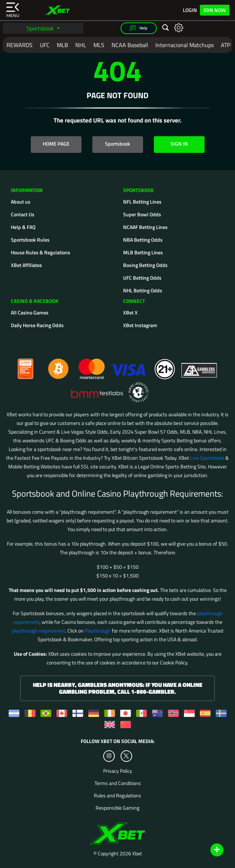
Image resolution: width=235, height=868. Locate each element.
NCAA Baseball (130, 45)
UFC (45, 45)
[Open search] (165, 28)
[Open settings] (179, 27)
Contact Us (23, 214)
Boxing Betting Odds (145, 265)
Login (190, 10)
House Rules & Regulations (41, 252)
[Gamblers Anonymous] (200, 366)
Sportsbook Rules (30, 240)
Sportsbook (41, 28)
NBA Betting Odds (143, 240)
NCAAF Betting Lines (145, 227)
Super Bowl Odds (142, 214)
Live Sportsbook (207, 458)
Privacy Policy (118, 771)
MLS (99, 45)
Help (139, 28)
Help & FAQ (23, 227)
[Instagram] (109, 756)
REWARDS (20, 45)
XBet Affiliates (26, 265)
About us (21, 202)
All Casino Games (30, 312)
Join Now (215, 10)
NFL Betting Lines (142, 202)
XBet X (130, 312)
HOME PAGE (56, 144)
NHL (81, 45)
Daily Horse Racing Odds (37, 325)
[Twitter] (126, 756)
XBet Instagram (140, 325)
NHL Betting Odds (143, 290)
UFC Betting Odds (142, 278)
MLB (62, 45)
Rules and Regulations (117, 796)
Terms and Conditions (118, 783)
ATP (226, 45)
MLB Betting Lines (143, 252)
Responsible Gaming (117, 808)
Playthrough (98, 631)
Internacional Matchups (184, 45)
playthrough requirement (39, 631)
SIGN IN (179, 144)
